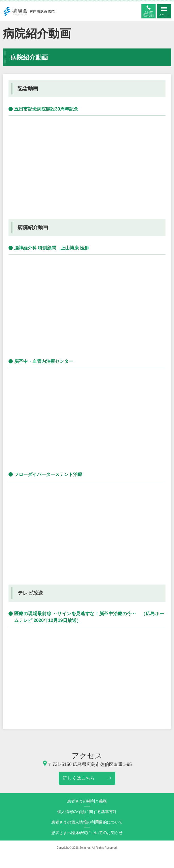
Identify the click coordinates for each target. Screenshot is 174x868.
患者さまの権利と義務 (87, 801)
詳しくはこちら (79, 778)
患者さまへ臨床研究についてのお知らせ (87, 833)
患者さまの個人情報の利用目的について (87, 822)
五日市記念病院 (148, 14)
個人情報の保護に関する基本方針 (87, 812)
